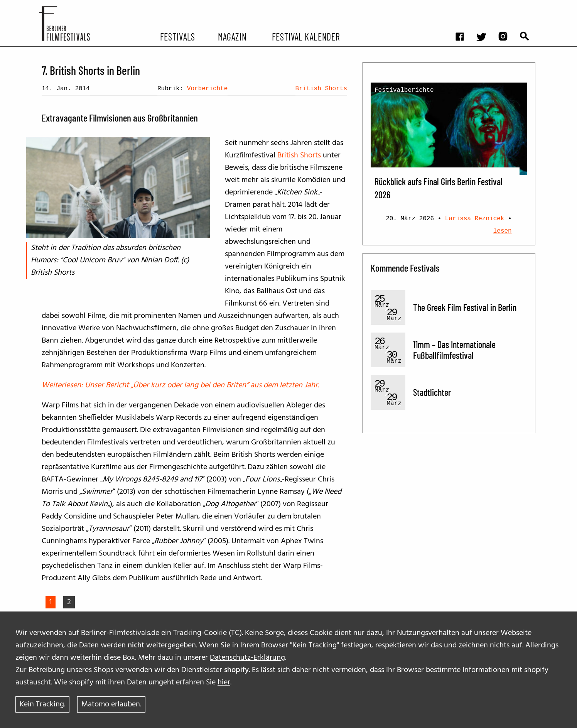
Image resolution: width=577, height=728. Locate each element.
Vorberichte (208, 89)
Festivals (178, 36)
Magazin (232, 36)
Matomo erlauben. (111, 704)
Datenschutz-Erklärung (247, 658)
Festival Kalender (306, 36)
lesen (503, 231)
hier (224, 682)
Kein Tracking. (42, 704)
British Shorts (321, 89)
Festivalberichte (404, 90)
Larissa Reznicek (475, 219)
